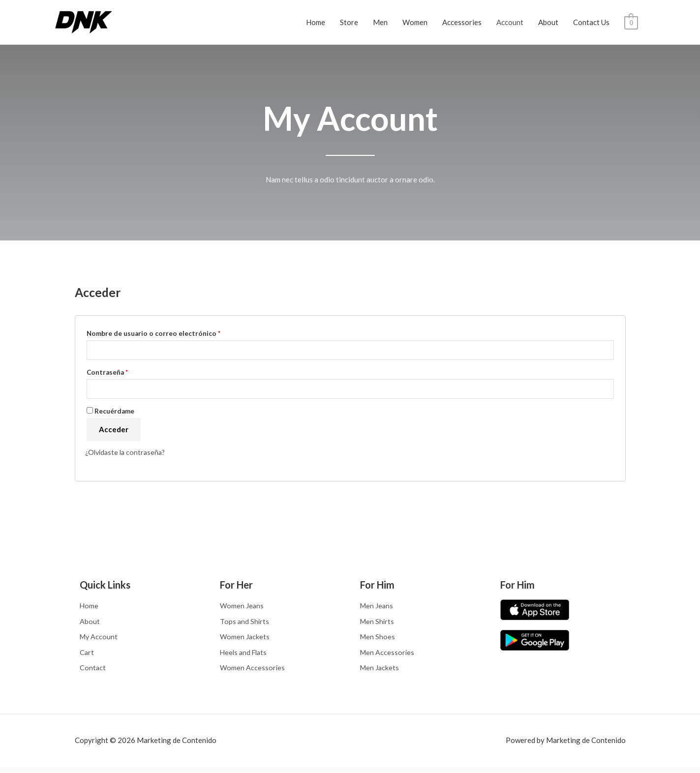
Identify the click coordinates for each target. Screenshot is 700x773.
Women (415, 22)
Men (380, 22)
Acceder (114, 432)
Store (349, 22)
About (548, 22)
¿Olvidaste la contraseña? (127, 454)
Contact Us (591, 22)
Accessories (462, 22)
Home (316, 22)
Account (510, 22)
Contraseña (107, 373)
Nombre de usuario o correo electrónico (153, 333)
